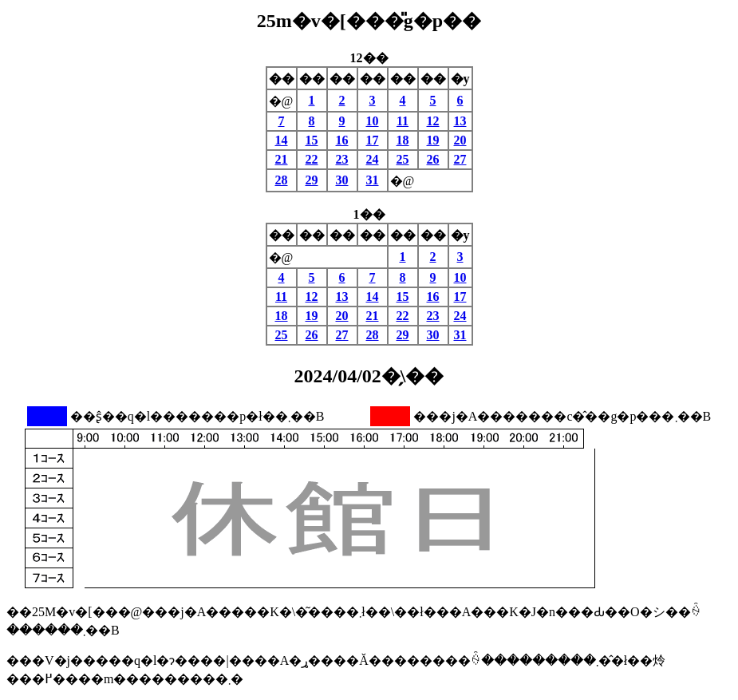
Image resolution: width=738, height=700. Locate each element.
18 (403, 140)
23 (342, 159)
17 (373, 140)
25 (403, 159)
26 (433, 159)
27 (460, 159)
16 (342, 140)
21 (282, 159)
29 (312, 180)
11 (403, 121)
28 (282, 180)
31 (373, 180)
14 (282, 140)
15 (312, 140)
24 (373, 159)
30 (342, 180)
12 (433, 121)
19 (433, 140)
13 (460, 121)
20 (460, 140)
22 (312, 159)
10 (373, 121)
